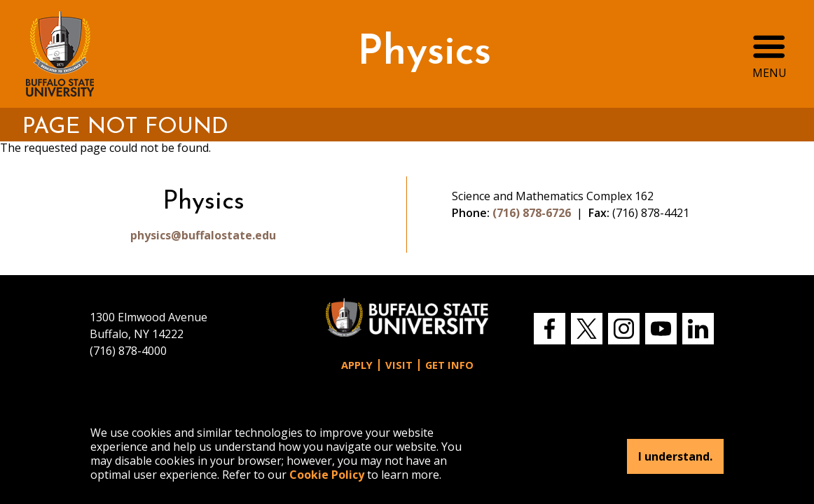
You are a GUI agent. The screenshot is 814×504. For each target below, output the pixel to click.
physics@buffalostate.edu (203, 235)
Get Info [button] (449, 365)
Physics (424, 54)
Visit (399, 365)
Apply (357, 365)
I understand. (675, 456)
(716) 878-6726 (532, 213)
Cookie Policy (327, 475)
